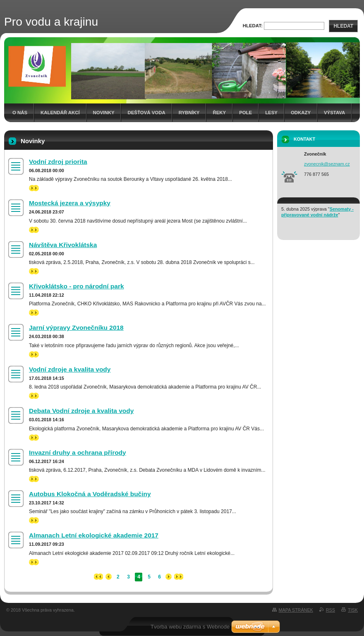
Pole (245, 113)
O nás (20, 113)
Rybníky (189, 113)
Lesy (271, 113)
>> (34, 188)
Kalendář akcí (60, 113)
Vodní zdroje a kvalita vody (70, 369)
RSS (330, 610)
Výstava (334, 113)
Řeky (219, 113)
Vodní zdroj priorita (58, 162)
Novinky (104, 113)
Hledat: (253, 26)
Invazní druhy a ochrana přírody (78, 452)
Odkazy (301, 113)
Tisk (353, 610)
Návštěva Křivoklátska (63, 245)
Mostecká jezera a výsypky (70, 203)
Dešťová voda (146, 113)
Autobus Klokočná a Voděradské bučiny (90, 494)
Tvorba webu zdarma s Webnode (190, 627)
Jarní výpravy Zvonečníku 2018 (76, 328)
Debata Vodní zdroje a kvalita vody (81, 411)
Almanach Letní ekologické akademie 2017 (94, 535)
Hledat (343, 26)
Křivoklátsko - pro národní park (77, 286)
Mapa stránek (296, 610)
